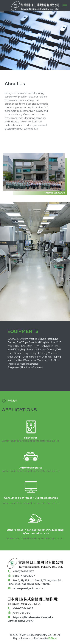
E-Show (53, 638)
